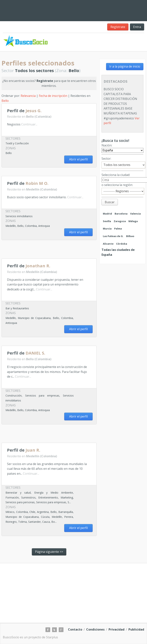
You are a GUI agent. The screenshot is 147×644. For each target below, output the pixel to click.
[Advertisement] (46, 251)
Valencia (135, 214)
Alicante (108, 244)
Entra (137, 27)
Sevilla (107, 221)
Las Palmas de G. (113, 236)
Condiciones (95, 629)
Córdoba (122, 244)
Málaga (133, 221)
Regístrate (118, 27)
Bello (5, 101)
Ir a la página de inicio (125, 66)
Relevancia (28, 96)
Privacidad (117, 629)
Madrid (107, 214)
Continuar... (29, 124)
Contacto (75, 629)
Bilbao (130, 236)
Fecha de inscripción (53, 96)
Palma (118, 229)
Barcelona (121, 214)
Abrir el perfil (78, 159)
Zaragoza (120, 221)
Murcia (107, 229)
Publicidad (136, 629)
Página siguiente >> (49, 552)
